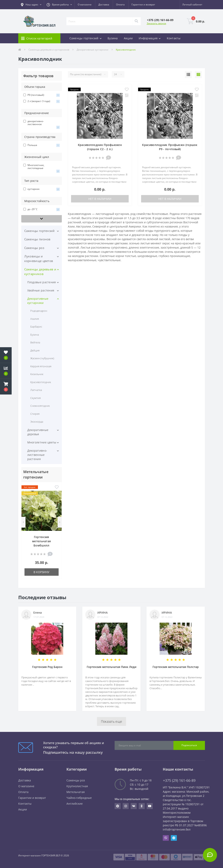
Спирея (35, 414)
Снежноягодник (40, 406)
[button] (31, 5)
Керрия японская (41, 366)
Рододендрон (39, 311)
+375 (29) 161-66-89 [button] (179, 780)
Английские (75, 804)
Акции (128, 38)
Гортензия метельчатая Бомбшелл (41, 541)
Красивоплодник (41, 382)
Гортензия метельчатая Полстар (176, 667)
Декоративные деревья (38, 432)
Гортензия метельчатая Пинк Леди (111, 667)
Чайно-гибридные (79, 798)
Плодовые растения (42, 282)
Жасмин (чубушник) (42, 358)
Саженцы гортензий (40, 231)
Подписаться (189, 745)
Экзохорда (37, 422)
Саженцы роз (34, 248)
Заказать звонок (156, 23)
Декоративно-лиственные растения (37, 455)
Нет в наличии (100, 199)
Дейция (35, 350)
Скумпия (36, 398)
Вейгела (35, 342)
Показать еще (112, 721)
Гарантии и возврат (143, 5)
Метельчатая (76, 792)
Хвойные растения (41, 290)
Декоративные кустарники (93, 50)
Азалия (35, 319)
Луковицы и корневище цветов (39, 258)
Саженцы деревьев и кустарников (49, 50)
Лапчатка (36, 390)
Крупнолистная (77, 786)
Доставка (104, 5)
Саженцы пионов (37, 239)
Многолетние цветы (42, 442)
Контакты (174, 38)
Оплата (120, 5)
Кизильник (37, 374)
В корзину (41, 572)
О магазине (85, 5)
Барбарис (36, 327)
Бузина (113, 38)
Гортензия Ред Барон (47, 667)
